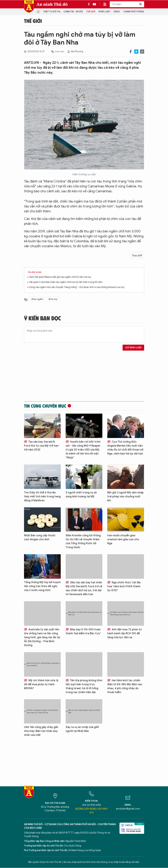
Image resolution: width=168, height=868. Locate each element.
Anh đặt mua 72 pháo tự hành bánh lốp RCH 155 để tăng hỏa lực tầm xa (125, 633)
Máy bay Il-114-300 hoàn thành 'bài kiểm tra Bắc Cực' (83, 631)
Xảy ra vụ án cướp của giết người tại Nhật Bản (82, 729)
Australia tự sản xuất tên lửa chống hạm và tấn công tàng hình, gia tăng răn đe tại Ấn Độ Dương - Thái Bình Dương (42, 637)
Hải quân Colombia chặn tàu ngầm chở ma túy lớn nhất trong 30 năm (66, 282)
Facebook (131, 52)
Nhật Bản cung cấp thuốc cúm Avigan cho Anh (40, 537)
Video (117, 12)
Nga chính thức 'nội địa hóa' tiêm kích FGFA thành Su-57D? (124, 586)
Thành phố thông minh (137, 12)
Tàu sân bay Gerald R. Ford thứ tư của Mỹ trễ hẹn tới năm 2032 (41, 446)
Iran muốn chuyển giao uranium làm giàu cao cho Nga (123, 539)
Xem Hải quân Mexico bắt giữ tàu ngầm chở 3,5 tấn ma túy (60, 277)
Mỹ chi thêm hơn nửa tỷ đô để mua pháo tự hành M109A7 (41, 684)
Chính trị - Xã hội (73, 12)
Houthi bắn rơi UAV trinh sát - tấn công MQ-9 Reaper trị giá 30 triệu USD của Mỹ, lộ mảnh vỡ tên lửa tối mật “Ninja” (83, 450)
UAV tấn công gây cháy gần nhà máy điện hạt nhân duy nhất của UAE (41, 731)
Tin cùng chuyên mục (45, 406)
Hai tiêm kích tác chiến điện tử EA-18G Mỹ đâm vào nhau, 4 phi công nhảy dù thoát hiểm (125, 686)
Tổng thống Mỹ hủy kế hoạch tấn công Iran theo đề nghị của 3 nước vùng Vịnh (42, 586)
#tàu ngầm (37, 299)
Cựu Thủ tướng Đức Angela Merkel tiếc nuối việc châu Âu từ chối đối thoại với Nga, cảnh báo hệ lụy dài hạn (125, 448)
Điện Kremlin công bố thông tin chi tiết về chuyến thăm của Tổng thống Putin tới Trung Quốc (83, 541)
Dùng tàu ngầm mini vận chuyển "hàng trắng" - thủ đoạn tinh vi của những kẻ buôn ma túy (77, 287)
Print (142, 52)
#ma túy (53, 299)
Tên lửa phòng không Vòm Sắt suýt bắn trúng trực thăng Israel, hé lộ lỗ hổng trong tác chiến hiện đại (84, 686)
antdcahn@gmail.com (128, 809)
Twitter (136, 52)
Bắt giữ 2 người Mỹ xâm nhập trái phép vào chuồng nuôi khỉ (125, 497)
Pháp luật (104, 12)
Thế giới (91, 12)
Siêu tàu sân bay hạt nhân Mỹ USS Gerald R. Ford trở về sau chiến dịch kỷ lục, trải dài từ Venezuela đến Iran (84, 588)
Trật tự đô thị (52, 12)
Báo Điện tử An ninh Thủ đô (29, 6)
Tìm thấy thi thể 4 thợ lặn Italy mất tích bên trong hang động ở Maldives (42, 497)
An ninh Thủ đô (52, 4)
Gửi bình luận (133, 348)
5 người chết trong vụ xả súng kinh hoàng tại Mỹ (81, 495)
